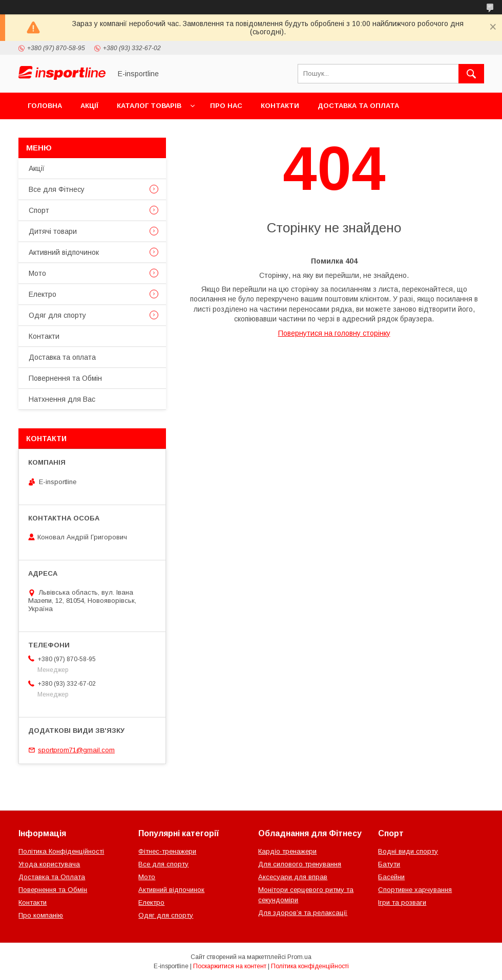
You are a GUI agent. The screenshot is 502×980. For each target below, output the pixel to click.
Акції (89, 106)
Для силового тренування (300, 864)
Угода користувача (49, 864)
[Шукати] (471, 74)
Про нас (226, 106)
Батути (389, 864)
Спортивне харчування (415, 890)
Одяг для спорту (57, 315)
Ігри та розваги (402, 902)
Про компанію (41, 915)
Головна (45, 106)
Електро (43, 294)
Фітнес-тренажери (167, 851)
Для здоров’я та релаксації (303, 913)
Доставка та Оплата (52, 877)
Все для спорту (163, 864)
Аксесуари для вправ (293, 877)
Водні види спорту (408, 851)
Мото (37, 273)
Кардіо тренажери (287, 851)
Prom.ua (299, 957)
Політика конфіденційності (310, 966)
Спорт (39, 210)
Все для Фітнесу (57, 189)
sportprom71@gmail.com (76, 750)
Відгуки (147, 132)
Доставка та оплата (358, 106)
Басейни (391, 877)
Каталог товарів (149, 106)
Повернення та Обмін (71, 132)
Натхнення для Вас (62, 399)
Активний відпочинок (64, 252)
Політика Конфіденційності (61, 851)
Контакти (280, 106)
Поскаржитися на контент (230, 966)
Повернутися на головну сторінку (334, 333)
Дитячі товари (53, 231)
